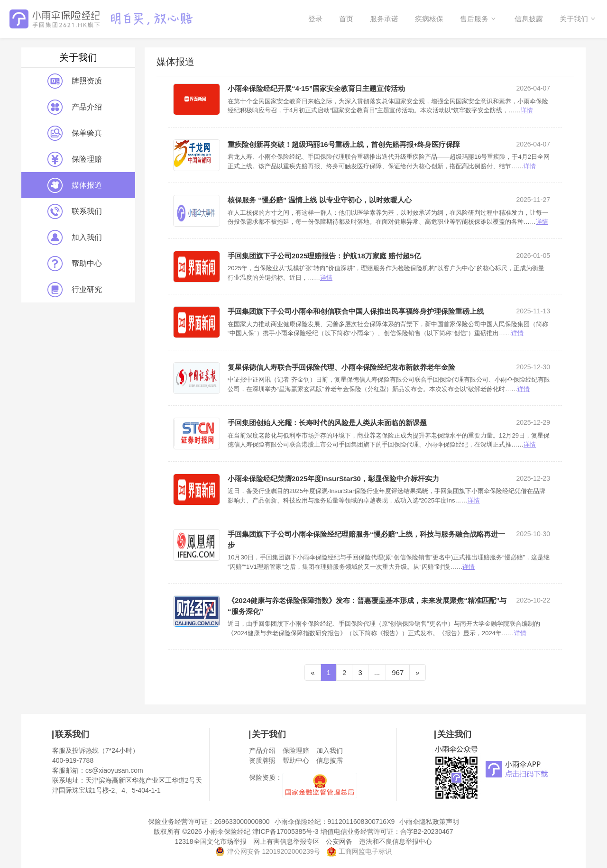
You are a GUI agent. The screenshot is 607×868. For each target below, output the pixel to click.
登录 (315, 19)
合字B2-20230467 (427, 831)
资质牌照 (262, 760)
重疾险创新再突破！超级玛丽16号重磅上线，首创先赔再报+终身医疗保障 (344, 144)
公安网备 (339, 841)
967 (398, 672)
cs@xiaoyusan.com (114, 770)
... (377, 672)
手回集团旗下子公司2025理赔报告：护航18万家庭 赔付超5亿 (324, 256)
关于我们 (574, 19)
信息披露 (529, 19)
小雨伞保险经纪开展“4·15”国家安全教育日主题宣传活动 (316, 88)
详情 (527, 110)
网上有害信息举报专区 (286, 841)
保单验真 (75, 133)
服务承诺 (384, 19)
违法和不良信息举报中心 (395, 841)
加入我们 (75, 238)
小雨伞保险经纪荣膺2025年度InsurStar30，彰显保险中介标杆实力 (333, 479)
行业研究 (75, 290)
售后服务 (474, 19)
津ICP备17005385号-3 (285, 831)
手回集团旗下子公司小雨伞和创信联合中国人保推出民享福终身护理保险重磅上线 (356, 311)
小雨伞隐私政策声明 (429, 822)
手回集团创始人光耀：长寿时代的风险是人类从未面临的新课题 (327, 423)
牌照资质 (75, 81)
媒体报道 (75, 185)
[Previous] (313, 672)
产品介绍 (75, 107)
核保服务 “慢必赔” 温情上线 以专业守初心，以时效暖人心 (320, 200)
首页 (346, 19)
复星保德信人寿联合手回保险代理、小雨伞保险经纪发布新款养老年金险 (341, 367)
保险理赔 (75, 159)
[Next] (417, 672)
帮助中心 (75, 264)
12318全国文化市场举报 (211, 841)
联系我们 (75, 211)
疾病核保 (429, 19)
